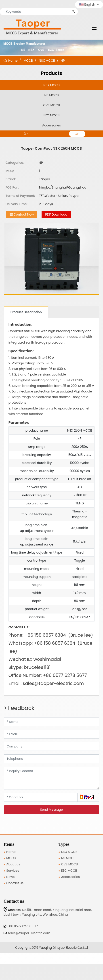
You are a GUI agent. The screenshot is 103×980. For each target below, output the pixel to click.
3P (26, 134)
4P (77, 134)
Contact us (15, 883)
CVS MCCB (51, 105)
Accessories (51, 125)
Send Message (51, 810)
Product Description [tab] (26, 312)
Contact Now (22, 214)
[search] (73, 12)
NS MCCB (51, 95)
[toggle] (94, 28)
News (10, 877)
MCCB (11, 858)
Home (11, 852)
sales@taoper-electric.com (29, 933)
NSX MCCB (51, 85)
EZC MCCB (52, 115)
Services (13, 871)
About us (13, 864)
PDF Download (56, 214)
